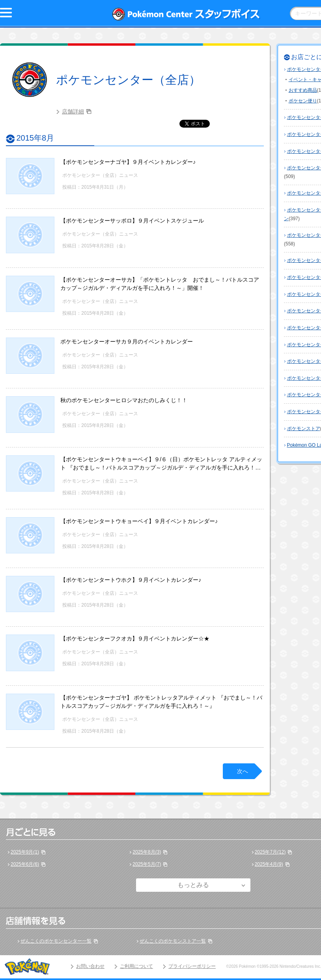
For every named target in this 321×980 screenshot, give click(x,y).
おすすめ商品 (303, 90)
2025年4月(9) (269, 864)
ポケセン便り (303, 101)
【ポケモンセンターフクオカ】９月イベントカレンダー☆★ (135, 638)
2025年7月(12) (270, 852)
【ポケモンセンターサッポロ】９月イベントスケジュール (132, 221)
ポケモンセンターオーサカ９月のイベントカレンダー (127, 342)
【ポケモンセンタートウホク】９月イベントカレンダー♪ (131, 580)
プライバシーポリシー (192, 966)
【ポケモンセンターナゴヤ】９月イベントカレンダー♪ (128, 162)
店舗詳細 (73, 111)
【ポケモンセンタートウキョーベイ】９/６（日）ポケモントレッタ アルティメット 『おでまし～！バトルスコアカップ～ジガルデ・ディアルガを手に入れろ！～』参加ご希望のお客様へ (161, 468)
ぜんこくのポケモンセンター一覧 (56, 941)
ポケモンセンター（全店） (128, 80)
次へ (243, 771)
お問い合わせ (90, 966)
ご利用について (136, 966)
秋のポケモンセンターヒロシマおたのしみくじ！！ (124, 400)
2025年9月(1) (25, 852)
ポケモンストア (304, 429)
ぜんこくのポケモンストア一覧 (173, 941)
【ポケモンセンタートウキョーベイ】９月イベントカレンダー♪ (139, 521)
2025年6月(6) (25, 864)
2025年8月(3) (147, 852)
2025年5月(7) (147, 864)
